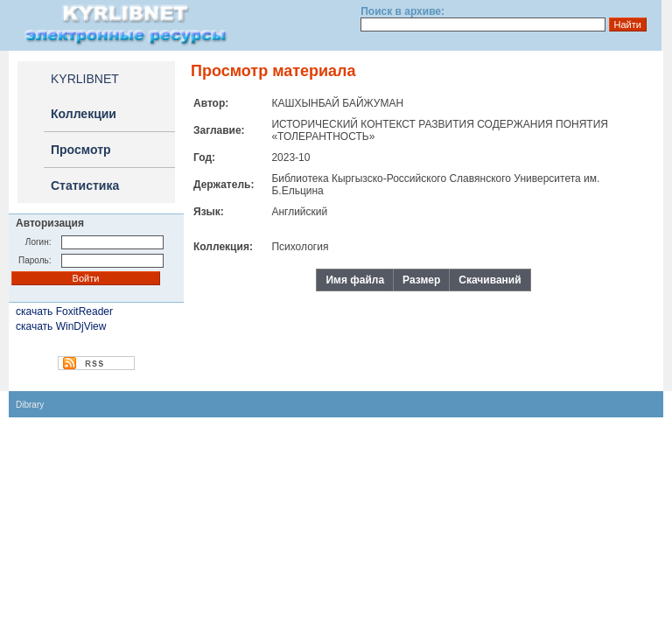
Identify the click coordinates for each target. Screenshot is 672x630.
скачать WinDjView (61, 326)
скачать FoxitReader (64, 311)
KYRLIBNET (85, 79)
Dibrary (30, 405)
